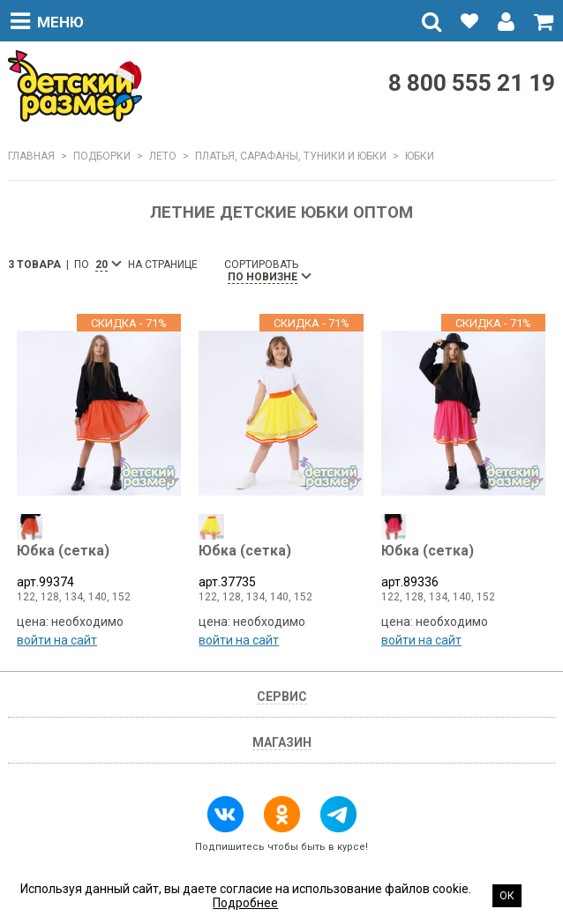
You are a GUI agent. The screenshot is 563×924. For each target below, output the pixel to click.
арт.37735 (281, 566)
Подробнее (245, 903)
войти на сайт (57, 640)
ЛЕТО (163, 156)
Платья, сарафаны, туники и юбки (291, 156)
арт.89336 (463, 566)
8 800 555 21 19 (472, 83)
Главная (31, 156)
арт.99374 (99, 566)
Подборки (102, 156)
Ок (507, 896)
